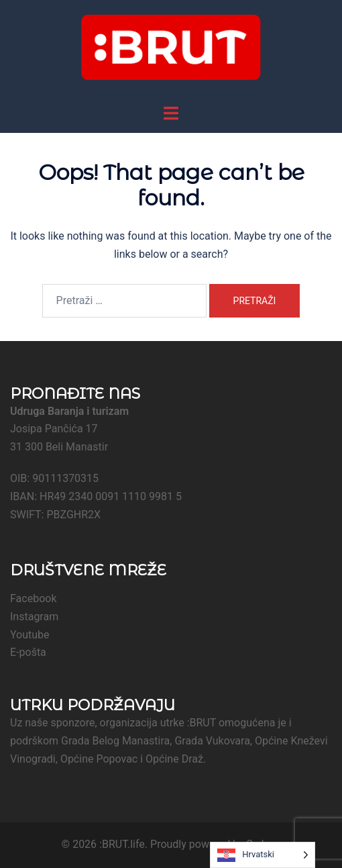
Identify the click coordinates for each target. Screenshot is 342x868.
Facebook (33, 598)
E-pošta (28, 652)
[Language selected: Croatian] (263, 855)
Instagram (34, 617)
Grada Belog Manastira (115, 741)
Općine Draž (174, 759)
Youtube (30, 635)
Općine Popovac (99, 759)
